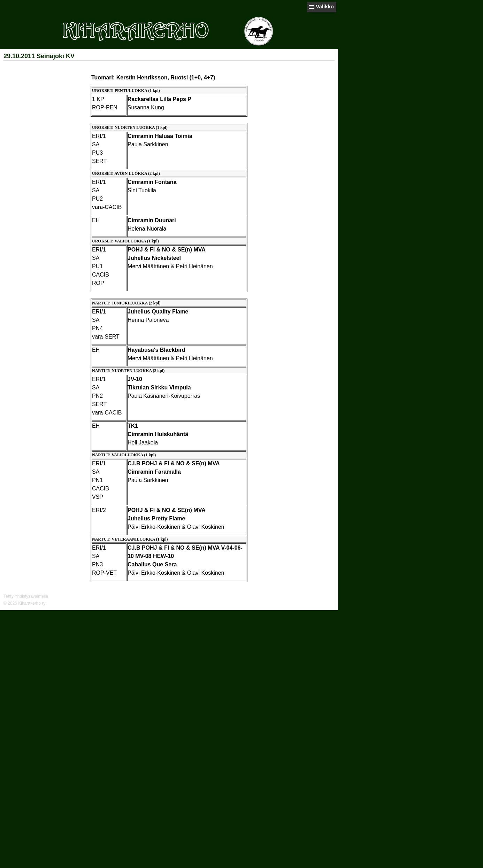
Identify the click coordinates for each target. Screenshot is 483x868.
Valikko (325, 6)
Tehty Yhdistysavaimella (26, 596)
